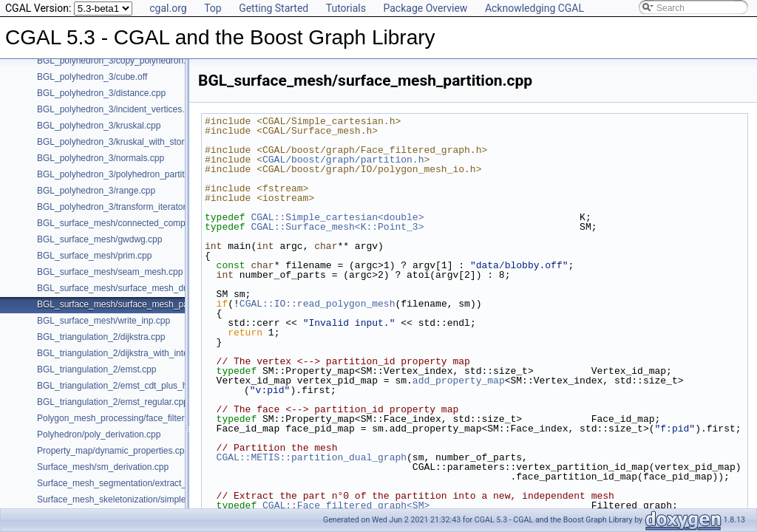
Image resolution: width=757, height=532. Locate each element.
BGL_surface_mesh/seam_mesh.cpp (110, 272)
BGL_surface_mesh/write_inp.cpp (103, 321)
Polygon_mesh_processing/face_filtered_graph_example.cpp (157, 418)
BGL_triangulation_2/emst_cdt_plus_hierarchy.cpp (136, 386)
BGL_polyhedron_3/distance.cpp (101, 93)
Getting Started (274, 8)
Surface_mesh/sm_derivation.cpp (103, 467)
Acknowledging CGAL (534, 8)
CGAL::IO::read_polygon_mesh (318, 304)
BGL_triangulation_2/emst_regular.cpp (113, 402)
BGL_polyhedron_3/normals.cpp (101, 158)
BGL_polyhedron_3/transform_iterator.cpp (119, 207)
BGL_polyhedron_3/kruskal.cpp (99, 126)
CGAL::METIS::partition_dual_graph (312, 457)
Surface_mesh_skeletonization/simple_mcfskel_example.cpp (157, 499)
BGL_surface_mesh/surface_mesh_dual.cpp (125, 288)
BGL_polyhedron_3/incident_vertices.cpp (118, 109)
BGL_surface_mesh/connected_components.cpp (133, 223)
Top (213, 8)
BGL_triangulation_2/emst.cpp (96, 369)
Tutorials (346, 8)
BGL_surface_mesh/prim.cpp (94, 256)
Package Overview (425, 8)
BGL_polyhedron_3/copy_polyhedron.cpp (119, 61)
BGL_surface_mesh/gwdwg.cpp (99, 239)
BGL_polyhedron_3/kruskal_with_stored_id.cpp (130, 142)
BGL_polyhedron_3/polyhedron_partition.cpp (125, 174)
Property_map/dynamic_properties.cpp (113, 451)
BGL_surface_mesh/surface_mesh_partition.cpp (132, 304)
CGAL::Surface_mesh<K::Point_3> (337, 227)
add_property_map (459, 381)
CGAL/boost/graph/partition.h (343, 160)
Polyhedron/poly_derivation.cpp (99, 434)
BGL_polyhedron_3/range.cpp (96, 191)
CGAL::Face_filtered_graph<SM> (346, 505)
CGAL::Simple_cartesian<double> (337, 217)
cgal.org (168, 8)
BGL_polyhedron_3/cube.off (92, 77)
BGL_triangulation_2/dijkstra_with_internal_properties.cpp (151, 353)
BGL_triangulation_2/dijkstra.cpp (101, 337)
